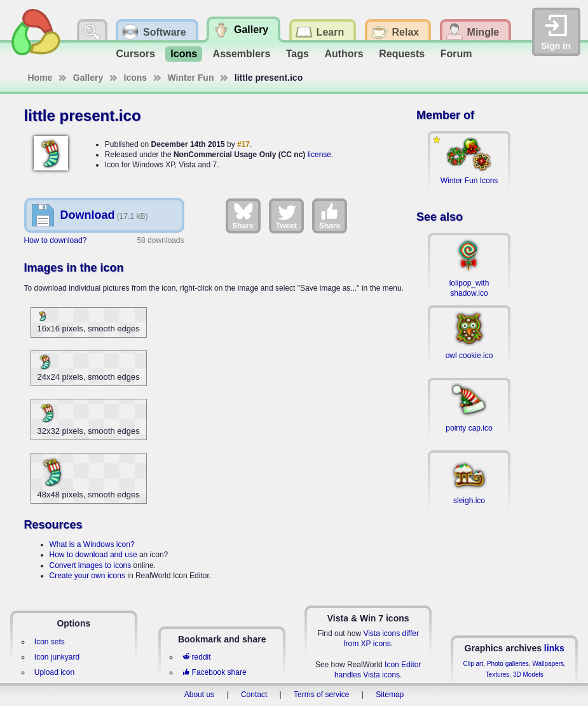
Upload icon (54, 672)
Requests (402, 54)
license (319, 155)
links (554, 648)
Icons (184, 54)
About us (199, 695)
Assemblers (242, 54)
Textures (498, 675)
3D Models (528, 675)
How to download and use (93, 555)
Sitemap (390, 695)
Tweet (286, 216)
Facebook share (214, 672)
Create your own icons (87, 576)
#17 (243, 144)
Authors (344, 54)
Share (243, 216)
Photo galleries (508, 664)
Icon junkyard (57, 657)
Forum (456, 54)
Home (40, 78)
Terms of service (321, 695)
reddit (196, 657)
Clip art (473, 664)
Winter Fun (191, 78)
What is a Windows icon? (92, 544)
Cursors (136, 54)
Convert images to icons (91, 565)
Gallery (88, 78)
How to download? (56, 240)
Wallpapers (548, 664)
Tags (297, 54)
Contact (254, 695)
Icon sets (50, 642)
